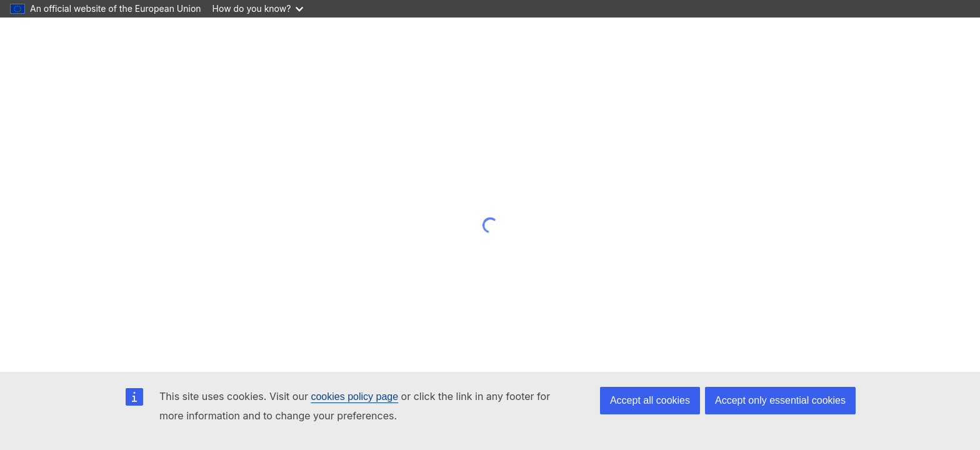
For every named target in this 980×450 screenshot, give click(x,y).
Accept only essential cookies (780, 400)
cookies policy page (354, 397)
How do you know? (258, 8)
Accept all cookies (650, 400)
